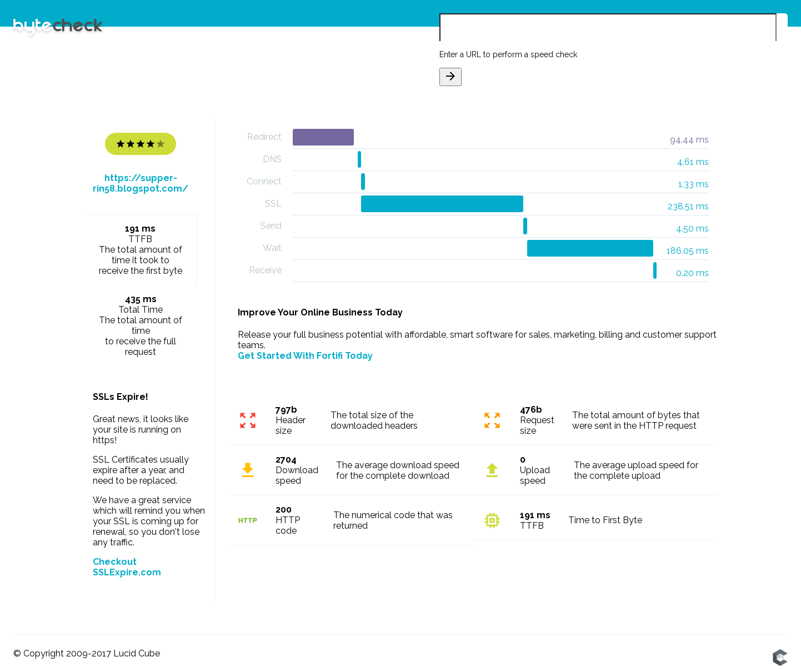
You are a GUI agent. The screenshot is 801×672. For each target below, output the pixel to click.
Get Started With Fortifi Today (305, 356)
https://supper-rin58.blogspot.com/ (141, 183)
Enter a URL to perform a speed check (508, 54)
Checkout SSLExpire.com (127, 567)
